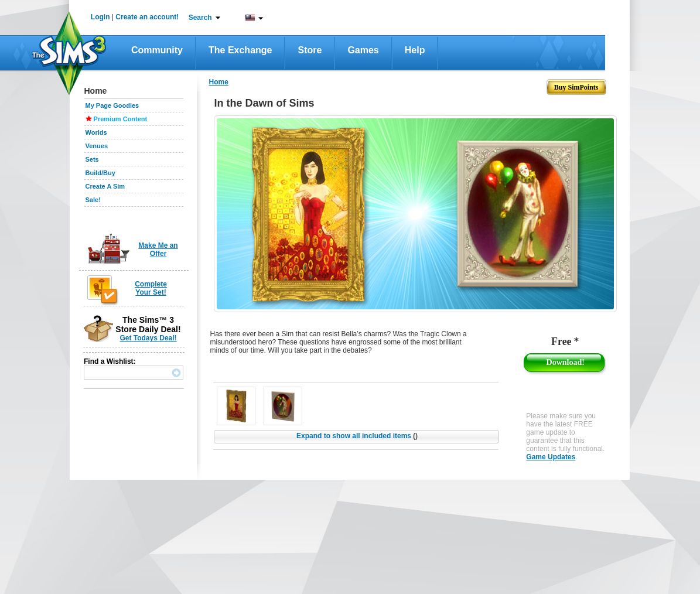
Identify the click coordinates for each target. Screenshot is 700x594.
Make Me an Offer (158, 250)
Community (157, 50)
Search (200, 18)
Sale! (93, 200)
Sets (92, 159)
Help (415, 50)
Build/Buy (100, 173)
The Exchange (240, 50)
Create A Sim (105, 186)
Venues (97, 146)
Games (363, 50)
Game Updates (551, 457)
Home (219, 82)
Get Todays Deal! (148, 338)
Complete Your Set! (151, 288)
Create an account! (147, 17)
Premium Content (121, 119)
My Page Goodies (112, 105)
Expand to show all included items (357, 436)
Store (310, 50)
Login (100, 17)
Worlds (96, 132)
